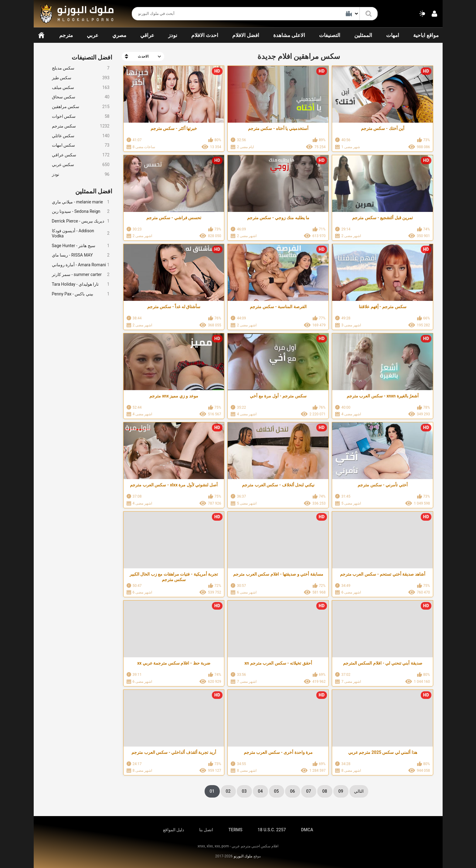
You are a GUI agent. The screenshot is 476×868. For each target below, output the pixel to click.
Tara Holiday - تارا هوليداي (81, 284)
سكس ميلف (81, 88)
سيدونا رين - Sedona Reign (81, 211)
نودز (173, 35)
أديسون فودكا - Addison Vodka (81, 233)
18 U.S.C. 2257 (272, 830)
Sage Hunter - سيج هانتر (81, 246)
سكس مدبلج (81, 68)
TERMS (236, 830)
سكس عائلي (81, 136)
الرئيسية (41, 35)
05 (277, 791)
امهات (393, 35)
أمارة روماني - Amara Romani (81, 265)
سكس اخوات (81, 116)
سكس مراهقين (81, 107)
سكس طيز (81, 78)
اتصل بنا (206, 830)
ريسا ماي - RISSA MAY (81, 255)
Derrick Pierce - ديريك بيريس (81, 221)
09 (341, 791)
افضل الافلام (246, 35)
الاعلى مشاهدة (289, 35)
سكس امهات (81, 145)
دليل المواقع (173, 830)
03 (244, 791)
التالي (359, 791)
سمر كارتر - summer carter (81, 275)
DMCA (307, 830)
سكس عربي (81, 165)
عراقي (147, 35)
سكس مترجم (81, 126)
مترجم (66, 35)
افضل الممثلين (94, 191)
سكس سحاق (81, 97)
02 (228, 791)
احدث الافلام (205, 35)
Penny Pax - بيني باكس (81, 294)
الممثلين (363, 35)
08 (325, 791)
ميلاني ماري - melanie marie (81, 202)
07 (309, 791)
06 (293, 791)
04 (260, 791)
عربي (93, 35)
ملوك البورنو (243, 856)
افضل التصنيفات (92, 57)
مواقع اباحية (426, 35)
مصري (119, 35)
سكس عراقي (81, 155)
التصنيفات (330, 35)
